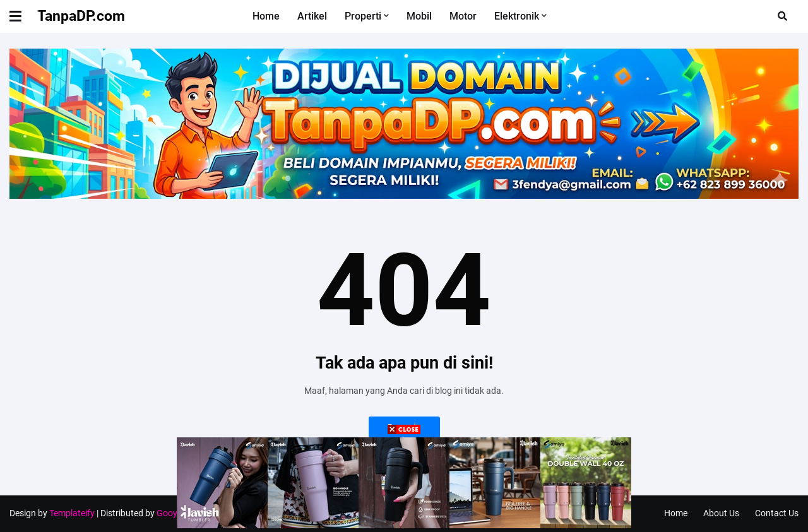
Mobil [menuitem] (419, 16)
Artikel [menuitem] (312, 16)
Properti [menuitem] (363, 16)
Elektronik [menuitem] (517, 16)
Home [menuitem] (266, 16)
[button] (23, 16)
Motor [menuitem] (463, 16)
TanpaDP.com (81, 16)
